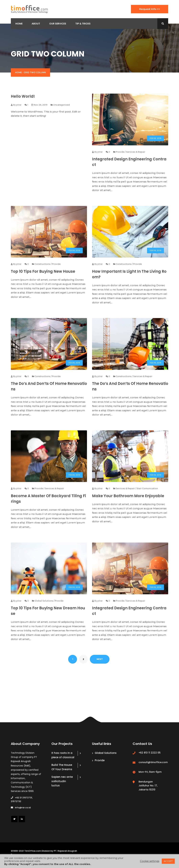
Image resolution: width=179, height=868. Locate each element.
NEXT (100, 664)
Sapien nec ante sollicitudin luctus (62, 786)
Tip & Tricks (83, 24)
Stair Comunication (147, 492)
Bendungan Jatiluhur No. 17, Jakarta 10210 (148, 790)
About (36, 24)
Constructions (42, 266)
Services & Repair (136, 153)
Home (19, 24)
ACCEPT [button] (168, 861)
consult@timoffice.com (153, 767)
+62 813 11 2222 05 (150, 757)
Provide (120, 153)
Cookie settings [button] (150, 861)
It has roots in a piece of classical (63, 760)
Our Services (58, 24)
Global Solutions (44, 605)
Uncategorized (61, 105)
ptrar (19, 105)
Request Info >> (150, 9)
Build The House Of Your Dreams (62, 772)
